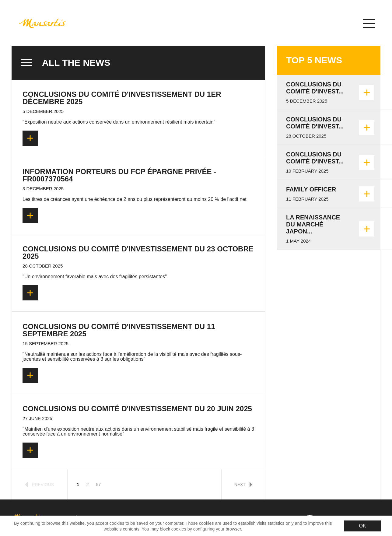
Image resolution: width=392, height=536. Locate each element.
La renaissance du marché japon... (313, 224)
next (243, 485)
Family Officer (311, 189)
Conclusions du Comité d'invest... (315, 88)
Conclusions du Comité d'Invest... (315, 158)
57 (98, 485)
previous (39, 485)
